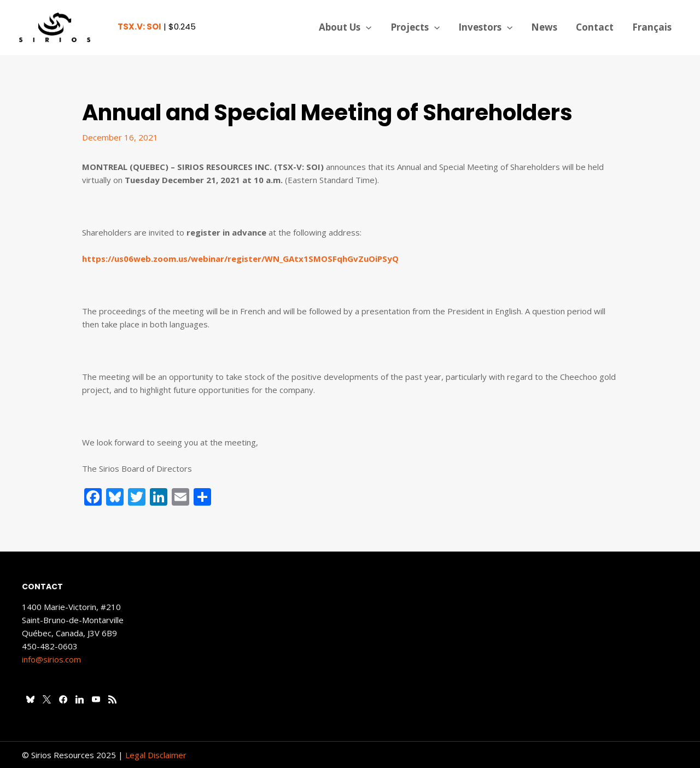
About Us (345, 27)
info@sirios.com (51, 659)
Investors (485, 27)
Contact (595, 27)
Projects (415, 27)
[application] (366, 27)
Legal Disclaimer (156, 755)
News (544, 27)
